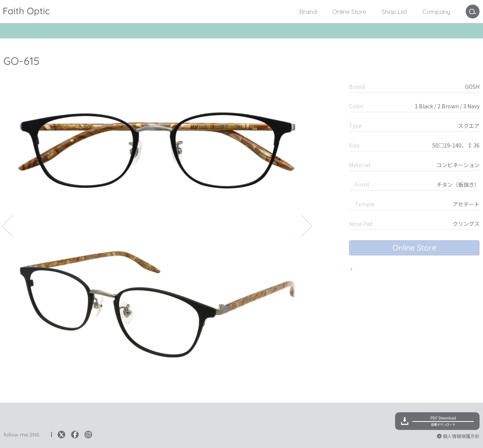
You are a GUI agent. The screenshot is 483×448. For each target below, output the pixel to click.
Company (436, 12)
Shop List (394, 12)
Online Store (349, 12)
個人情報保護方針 (461, 436)
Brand (308, 12)
